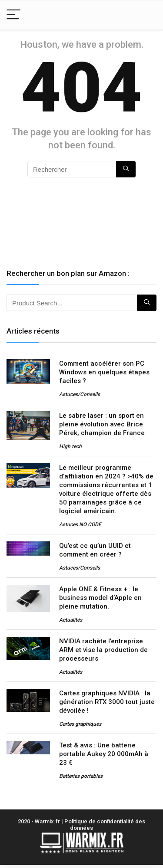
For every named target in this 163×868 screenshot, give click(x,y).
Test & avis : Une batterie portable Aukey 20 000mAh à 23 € (104, 754)
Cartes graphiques (80, 724)
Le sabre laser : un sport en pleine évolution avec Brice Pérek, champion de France (102, 424)
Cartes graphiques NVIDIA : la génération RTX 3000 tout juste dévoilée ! (107, 702)
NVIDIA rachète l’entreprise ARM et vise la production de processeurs (103, 650)
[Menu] (13, 15)
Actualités (71, 620)
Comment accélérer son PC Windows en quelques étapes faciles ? (104, 372)
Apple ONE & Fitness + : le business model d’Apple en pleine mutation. (100, 598)
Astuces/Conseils (80, 394)
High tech (70, 446)
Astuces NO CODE (80, 524)
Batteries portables (81, 776)
